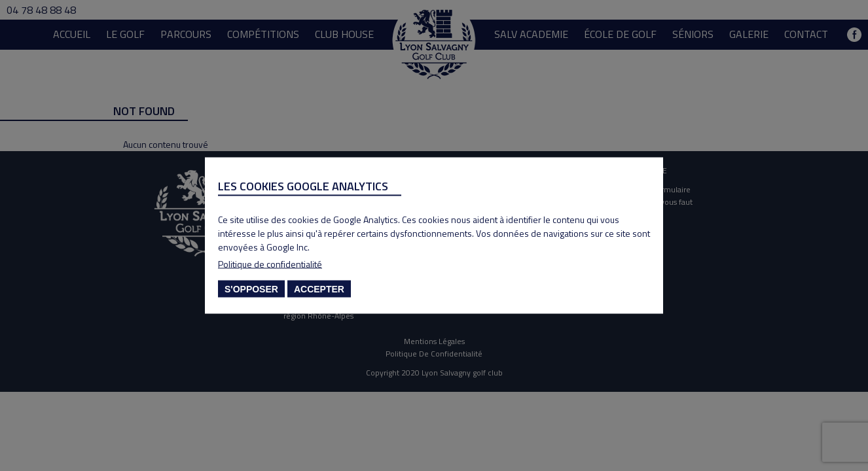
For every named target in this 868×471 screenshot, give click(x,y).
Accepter (319, 289)
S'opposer (251, 289)
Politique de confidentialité (270, 264)
